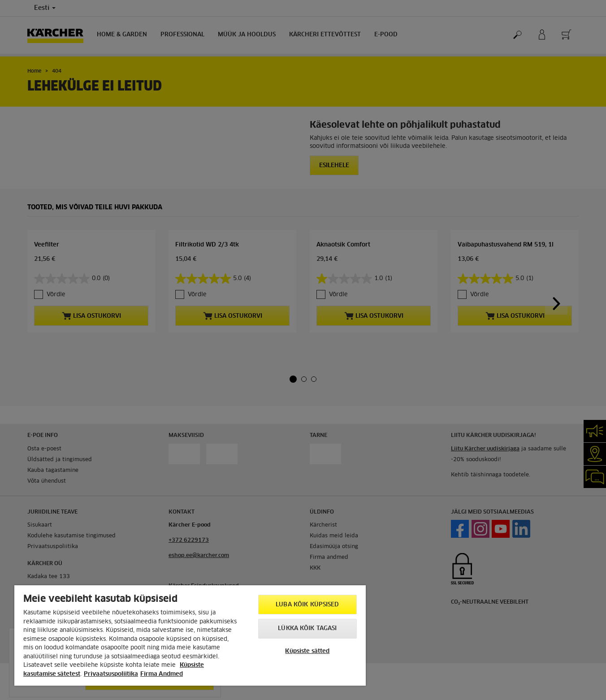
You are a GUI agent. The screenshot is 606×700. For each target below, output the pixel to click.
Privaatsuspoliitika (111, 674)
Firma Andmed (162, 674)
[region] (190, 635)
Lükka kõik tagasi (307, 629)
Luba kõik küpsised (307, 605)
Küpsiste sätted (307, 651)
